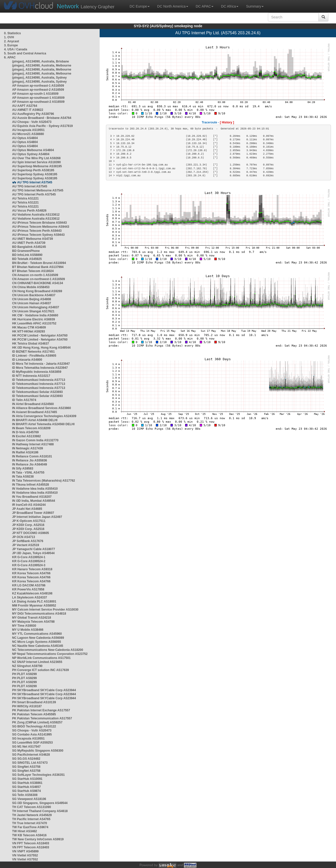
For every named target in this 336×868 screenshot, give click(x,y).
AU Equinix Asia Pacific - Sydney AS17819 (43, 126)
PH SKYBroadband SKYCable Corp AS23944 (44, 690)
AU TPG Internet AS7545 (35, 182)
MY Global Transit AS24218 (32, 618)
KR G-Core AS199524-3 (29, 565)
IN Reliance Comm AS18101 (32, 456)
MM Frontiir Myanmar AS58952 (34, 606)
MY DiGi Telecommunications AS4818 (39, 614)
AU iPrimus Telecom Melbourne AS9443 (41, 227)
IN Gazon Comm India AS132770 (35, 440)
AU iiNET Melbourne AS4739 (33, 239)
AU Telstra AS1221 (25, 198)
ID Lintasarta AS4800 (27, 360)
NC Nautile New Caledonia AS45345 (38, 646)
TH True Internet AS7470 (30, 823)
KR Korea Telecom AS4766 (31, 573)
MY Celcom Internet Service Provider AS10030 (45, 610)
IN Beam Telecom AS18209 (31, 428)
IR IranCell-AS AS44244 (29, 505)
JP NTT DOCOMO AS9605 (31, 533)
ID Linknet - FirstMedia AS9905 (34, 356)
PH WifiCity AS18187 (27, 706)
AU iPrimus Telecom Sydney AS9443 (38, 235)
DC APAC (205, 6)
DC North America (173, 6)
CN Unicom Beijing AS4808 (32, 299)
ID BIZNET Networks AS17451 (33, 352)
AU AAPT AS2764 (25, 106)
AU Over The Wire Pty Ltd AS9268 (36, 158)
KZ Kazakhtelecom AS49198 (32, 593)
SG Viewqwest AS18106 (29, 799)
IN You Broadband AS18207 (32, 497)
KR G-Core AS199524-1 (29, 557)
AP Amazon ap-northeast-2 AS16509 (38, 90)
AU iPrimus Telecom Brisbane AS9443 (39, 223)
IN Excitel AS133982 (26, 436)
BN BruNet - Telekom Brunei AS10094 (39, 263)
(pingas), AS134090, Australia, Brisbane (40, 61)
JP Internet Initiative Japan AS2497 (37, 517)
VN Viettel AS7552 (25, 855)
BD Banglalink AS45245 (29, 247)
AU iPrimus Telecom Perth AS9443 (37, 231)
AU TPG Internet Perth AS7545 (34, 194)
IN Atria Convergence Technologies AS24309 (44, 416)
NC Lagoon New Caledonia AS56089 (38, 638)
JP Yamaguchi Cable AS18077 (34, 549)
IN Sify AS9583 (23, 469)
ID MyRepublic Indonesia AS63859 (37, 372)
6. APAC (10, 57)
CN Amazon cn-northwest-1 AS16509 (38, 279)
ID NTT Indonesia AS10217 (31, 376)
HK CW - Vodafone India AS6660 (35, 315)
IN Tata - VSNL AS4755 (28, 473)
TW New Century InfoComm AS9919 (38, 839)
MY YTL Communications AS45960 (37, 634)
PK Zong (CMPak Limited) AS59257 (37, 722)
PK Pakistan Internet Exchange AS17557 (41, 710)
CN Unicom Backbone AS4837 (34, 295)
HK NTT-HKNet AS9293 (29, 331)
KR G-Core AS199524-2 (29, 561)
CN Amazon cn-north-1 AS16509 (35, 275)
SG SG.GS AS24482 (26, 759)
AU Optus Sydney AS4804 (31, 154)
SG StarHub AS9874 (26, 791)
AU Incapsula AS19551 (28, 130)
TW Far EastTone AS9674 (30, 827)
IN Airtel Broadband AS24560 (33, 404)
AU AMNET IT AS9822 (28, 110)
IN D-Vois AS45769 (25, 432)
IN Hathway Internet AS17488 (33, 444)
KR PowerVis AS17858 (28, 589)
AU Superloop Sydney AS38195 (35, 174)
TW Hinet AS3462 (24, 831)
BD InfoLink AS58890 (27, 255)
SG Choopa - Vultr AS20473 (32, 730)
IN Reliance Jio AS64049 (30, 464)
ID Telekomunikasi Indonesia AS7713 (39, 380)
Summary (255, 6)
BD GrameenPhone (26, 251)
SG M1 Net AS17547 (26, 747)
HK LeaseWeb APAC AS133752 (34, 323)
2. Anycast (12, 41)
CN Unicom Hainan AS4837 (32, 303)
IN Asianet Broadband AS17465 (35, 412)
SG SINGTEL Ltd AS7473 (30, 763)
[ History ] (227, 122)
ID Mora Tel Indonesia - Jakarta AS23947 (41, 364)
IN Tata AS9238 (23, 477)
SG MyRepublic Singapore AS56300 (38, 751)
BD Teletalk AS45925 (27, 259)
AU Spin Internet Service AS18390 (36, 162)
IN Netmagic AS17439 (27, 448)
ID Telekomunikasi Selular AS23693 (37, 392)
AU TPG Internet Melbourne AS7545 (38, 190)
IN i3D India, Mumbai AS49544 (34, 501)
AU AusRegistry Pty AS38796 (33, 114)
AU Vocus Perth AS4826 (29, 211)
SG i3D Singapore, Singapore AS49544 (40, 803)
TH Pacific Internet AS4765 (31, 819)
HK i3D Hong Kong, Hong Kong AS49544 (41, 348)
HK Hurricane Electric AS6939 (34, 319)
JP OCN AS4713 (24, 537)
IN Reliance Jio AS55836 (30, 460)
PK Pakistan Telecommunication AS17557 (42, 718)
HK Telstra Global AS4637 (31, 344)
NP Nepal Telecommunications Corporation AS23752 (50, 654)
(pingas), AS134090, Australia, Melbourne (42, 65)
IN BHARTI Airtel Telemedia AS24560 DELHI (43, 424)
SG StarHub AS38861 (27, 783)
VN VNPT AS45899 (25, 851)
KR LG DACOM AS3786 (29, 585)
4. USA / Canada (16, 49)
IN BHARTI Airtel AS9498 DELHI (35, 420)
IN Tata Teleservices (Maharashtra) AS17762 (44, 481)
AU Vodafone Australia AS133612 (36, 215)
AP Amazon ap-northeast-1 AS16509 (38, 86)
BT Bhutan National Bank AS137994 (38, 267)
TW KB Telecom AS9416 (29, 835)
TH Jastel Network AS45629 (32, 815)
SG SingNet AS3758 (26, 767)
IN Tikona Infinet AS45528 (31, 485)
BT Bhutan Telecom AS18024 (33, 271)
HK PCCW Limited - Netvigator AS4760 (40, 336)
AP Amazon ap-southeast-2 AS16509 (38, 102)
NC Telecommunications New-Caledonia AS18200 (48, 650)
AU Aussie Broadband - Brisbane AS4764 (42, 118)
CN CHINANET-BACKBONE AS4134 (38, 283)
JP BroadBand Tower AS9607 (33, 513)
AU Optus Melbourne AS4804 (33, 150)
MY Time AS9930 (24, 626)
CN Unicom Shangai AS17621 (33, 311)
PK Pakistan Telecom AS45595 (34, 714)
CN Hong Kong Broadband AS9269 (37, 291)
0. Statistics (12, 33)
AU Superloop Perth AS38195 (33, 170)
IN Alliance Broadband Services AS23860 (41, 408)
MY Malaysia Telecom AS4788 (33, 622)
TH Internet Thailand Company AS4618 (40, 811)
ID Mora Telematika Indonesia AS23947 (40, 368)
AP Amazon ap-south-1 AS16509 (35, 94)
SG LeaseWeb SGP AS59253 (32, 743)
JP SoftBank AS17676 (28, 541)
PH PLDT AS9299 (24, 674)
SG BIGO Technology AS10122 (34, 726)
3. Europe (11, 45)
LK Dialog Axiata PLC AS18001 (34, 602)
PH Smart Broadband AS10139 (34, 702)
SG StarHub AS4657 (26, 787)
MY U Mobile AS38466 (28, 630)
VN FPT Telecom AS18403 (31, 843)
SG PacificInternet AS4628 (31, 755)
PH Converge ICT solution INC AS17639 (40, 670)
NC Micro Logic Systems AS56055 (37, 642)
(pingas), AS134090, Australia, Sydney (39, 78)
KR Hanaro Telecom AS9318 (32, 569)
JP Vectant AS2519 (26, 545)
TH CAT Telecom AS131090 (32, 807)
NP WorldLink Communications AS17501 (41, 658)
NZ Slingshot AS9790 (27, 666)
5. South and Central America (25, 53)
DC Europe (140, 6)
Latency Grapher (86, 6)
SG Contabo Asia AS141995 (32, 735)
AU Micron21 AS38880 (28, 134)
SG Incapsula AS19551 (28, 739)
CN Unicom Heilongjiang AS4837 (36, 307)
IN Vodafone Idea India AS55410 (35, 489)
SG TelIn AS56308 (25, 795)
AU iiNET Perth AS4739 (29, 243)
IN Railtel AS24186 (25, 452)
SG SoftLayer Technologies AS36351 (38, 775)
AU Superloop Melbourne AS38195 (37, 166)
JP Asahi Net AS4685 (27, 509)
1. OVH (9, 37)
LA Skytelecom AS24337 (30, 597)
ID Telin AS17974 (24, 400)
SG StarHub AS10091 (27, 779)
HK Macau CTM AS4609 (29, 327)
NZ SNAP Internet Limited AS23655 (37, 662)
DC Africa (230, 6)
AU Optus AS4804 (25, 138)
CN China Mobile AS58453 (31, 287)
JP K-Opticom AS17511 (29, 521)
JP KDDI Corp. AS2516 (28, 525)
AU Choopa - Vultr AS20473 (32, 122)
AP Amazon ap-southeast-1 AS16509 (38, 98)
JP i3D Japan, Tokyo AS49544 (33, 553)
